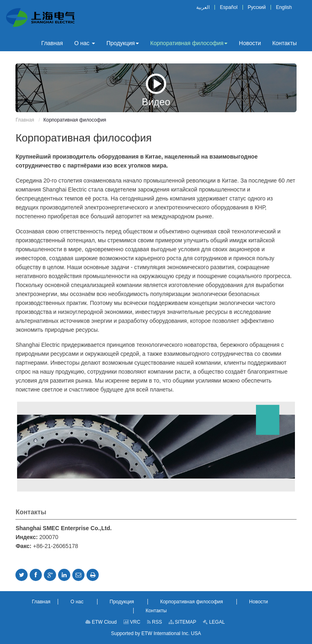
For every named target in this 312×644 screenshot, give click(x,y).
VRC (132, 622)
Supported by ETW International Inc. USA (156, 633)
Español (229, 7)
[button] (85, 43)
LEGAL (214, 622)
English (284, 7)
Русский (257, 7)
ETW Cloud (101, 622)
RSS (155, 622)
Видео (156, 90)
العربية (203, 7)
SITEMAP (182, 622)
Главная (25, 120)
